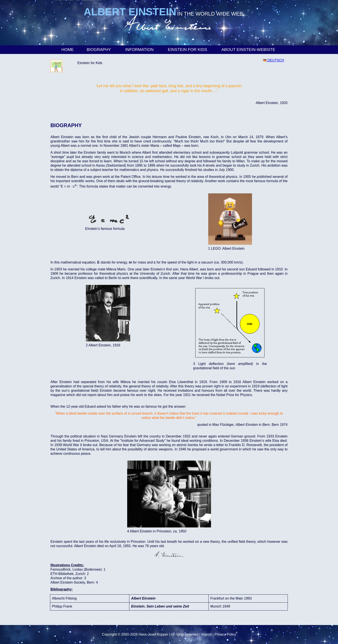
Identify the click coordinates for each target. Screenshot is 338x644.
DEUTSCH (274, 60)
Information (140, 50)
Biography (99, 50)
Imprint (206, 634)
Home (68, 50)
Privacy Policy (225, 634)
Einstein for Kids (188, 50)
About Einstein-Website (249, 50)
